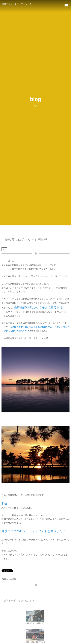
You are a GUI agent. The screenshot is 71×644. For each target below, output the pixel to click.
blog (4, 249)
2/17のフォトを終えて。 (35, 624)
